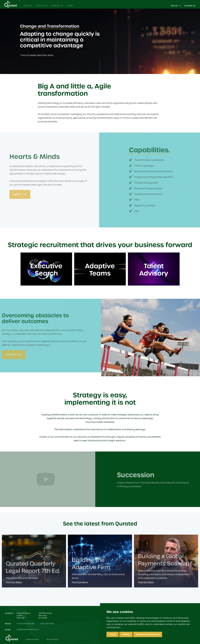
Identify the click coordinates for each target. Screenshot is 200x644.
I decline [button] (126, 634)
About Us (28, 5)
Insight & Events (32, 639)
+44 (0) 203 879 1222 (26, 623)
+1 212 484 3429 (47, 623)
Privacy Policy (53, 639)
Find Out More (14, 582)
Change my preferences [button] (148, 634)
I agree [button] (113, 634)
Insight (70, 5)
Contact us (190, 6)
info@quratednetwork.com (28, 629)
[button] (42, 4)
